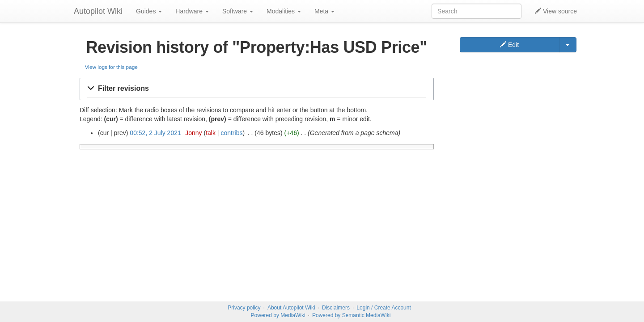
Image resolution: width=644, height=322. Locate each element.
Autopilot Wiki (98, 11)
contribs (231, 133)
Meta (324, 11)
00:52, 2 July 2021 (155, 133)
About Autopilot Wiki (291, 308)
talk (211, 133)
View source (556, 11)
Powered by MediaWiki (278, 315)
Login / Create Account (383, 308)
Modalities (284, 11)
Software (238, 11)
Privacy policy (244, 308)
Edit (509, 45)
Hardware (192, 11)
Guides (149, 11)
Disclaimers (336, 308)
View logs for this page (111, 67)
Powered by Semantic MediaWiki (351, 315)
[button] (257, 89)
